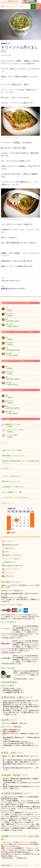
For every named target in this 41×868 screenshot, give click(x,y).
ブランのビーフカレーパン (20, 279)
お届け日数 (22, 705)
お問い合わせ (9, 576)
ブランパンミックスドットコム (17, 7)
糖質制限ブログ (6, 44)
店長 (10, 55)
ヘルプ (22, 632)
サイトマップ (9, 573)
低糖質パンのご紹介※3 (13, 555)
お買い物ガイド (10, 548)
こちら (7, 92)
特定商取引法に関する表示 (14, 566)
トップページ (9, 541)
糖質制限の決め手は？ (12, 545)
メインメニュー (38, 7)
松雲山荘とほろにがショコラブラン (20, 287)
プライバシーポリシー (12, 569)
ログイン (38, 865)
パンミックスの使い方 (12, 559)
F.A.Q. (7, 552)
